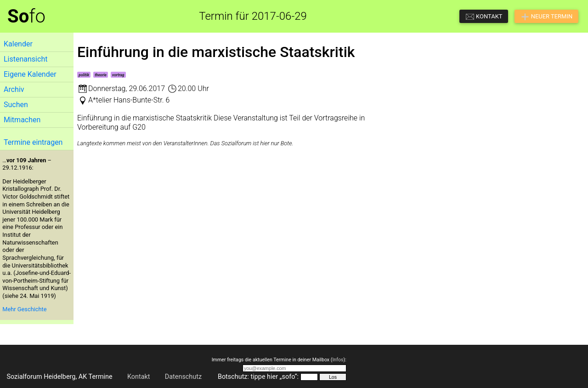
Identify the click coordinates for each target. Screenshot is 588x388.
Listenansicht (25, 59)
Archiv (14, 89)
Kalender (18, 44)
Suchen (16, 105)
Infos (338, 360)
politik (84, 75)
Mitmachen (22, 120)
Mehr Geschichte (24, 309)
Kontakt (139, 377)
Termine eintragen (33, 142)
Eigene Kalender (30, 74)
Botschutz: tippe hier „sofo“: (258, 377)
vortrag (118, 75)
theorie (101, 75)
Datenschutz (183, 377)
